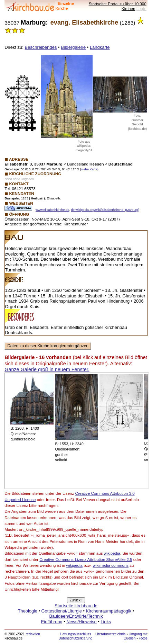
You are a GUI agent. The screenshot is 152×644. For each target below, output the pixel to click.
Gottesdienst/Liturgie (62, 611)
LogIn (141, 8)
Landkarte (100, 47)
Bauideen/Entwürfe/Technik (76, 616)
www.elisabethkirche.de (52, 210)
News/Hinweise (81, 622)
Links (106, 622)
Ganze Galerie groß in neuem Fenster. (47, 369)
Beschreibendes (41, 47)
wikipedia (112, 553)
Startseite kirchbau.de (76, 606)
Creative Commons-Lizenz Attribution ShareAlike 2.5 (86, 560)
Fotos (143, 638)
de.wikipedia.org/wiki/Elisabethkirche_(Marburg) (105, 210)
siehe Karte (89, 169)
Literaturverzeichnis (110, 634)
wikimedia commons (111, 565)
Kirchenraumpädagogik (109, 611)
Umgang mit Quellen (136, 636)
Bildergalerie (73, 47)
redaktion (33, 634)
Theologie (28, 611)
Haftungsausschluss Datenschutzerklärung (76, 636)
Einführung (52, 622)
